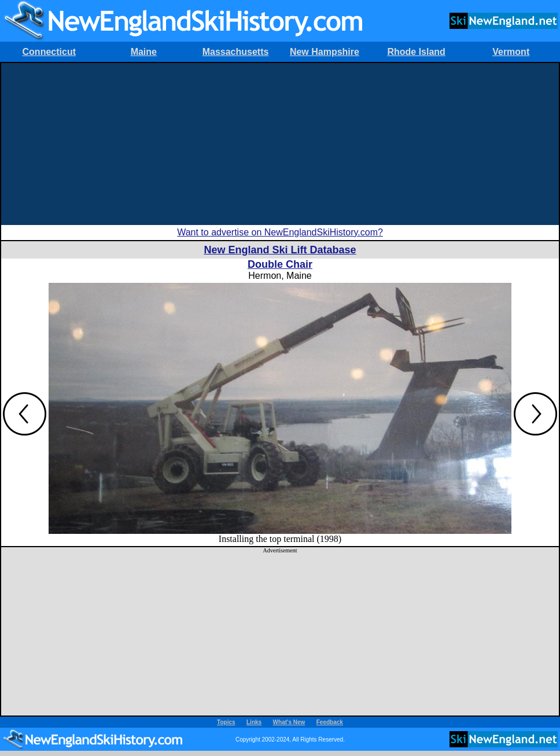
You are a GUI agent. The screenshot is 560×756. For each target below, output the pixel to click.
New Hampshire (325, 52)
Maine (144, 52)
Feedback (330, 722)
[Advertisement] (280, 144)
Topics (226, 722)
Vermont (511, 52)
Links (254, 722)
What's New (289, 722)
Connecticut (49, 52)
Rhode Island (416, 52)
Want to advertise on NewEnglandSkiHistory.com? (280, 232)
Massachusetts (236, 52)
